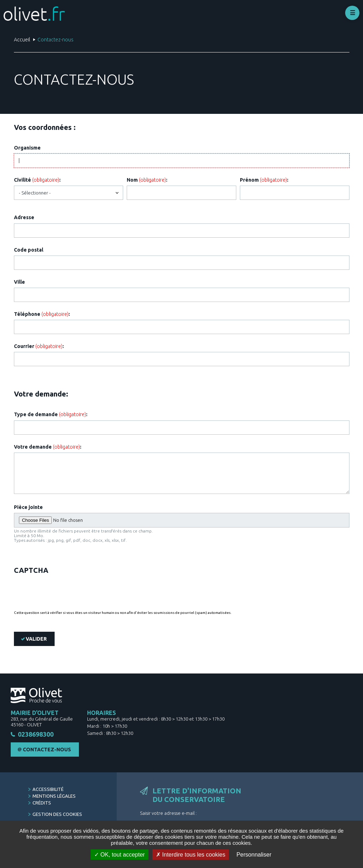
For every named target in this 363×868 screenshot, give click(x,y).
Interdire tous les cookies (191, 855)
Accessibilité (48, 789)
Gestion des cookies (57, 814)
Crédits (42, 803)
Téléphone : (42, 314)
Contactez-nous (47, 750)
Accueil (22, 40)
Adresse (24, 217)
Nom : (147, 180)
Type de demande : (51, 414)
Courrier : (39, 346)
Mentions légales (54, 796)
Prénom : (264, 180)
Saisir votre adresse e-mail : (168, 813)
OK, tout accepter (120, 855)
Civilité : (37, 180)
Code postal (29, 250)
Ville (19, 282)
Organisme (27, 148)
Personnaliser (254, 855)
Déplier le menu (352, 13)
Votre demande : (48, 447)
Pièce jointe (28, 507)
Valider (36, 639)
